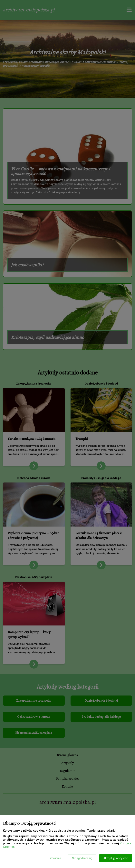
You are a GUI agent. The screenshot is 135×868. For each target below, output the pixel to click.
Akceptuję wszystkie (116, 858)
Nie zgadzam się (82, 858)
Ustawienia (54, 858)
